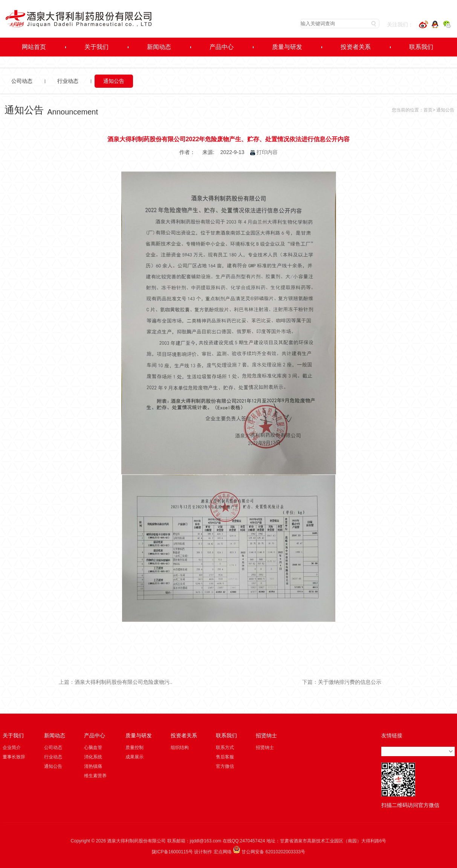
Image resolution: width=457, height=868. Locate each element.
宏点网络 (223, 852)
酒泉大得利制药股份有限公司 (136, 841)
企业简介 (12, 747)
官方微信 (225, 766)
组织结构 (180, 747)
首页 (428, 110)
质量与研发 (139, 735)
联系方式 (225, 747)
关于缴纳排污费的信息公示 (350, 682)
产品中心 (95, 735)
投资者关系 (184, 735)
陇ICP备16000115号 (172, 852)
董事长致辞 (14, 757)
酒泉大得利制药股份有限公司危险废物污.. (124, 682)
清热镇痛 (93, 766)
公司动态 (22, 81)
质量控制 (135, 747)
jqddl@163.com (206, 841)
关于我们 (13, 735)
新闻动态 (55, 735)
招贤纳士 (266, 735)
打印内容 (264, 152)
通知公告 (114, 81)
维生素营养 (95, 776)
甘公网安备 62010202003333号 (269, 852)
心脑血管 (93, 747)
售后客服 (225, 757)
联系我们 (226, 735)
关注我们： (400, 24)
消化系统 (93, 757)
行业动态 (68, 81)
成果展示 (135, 757)
